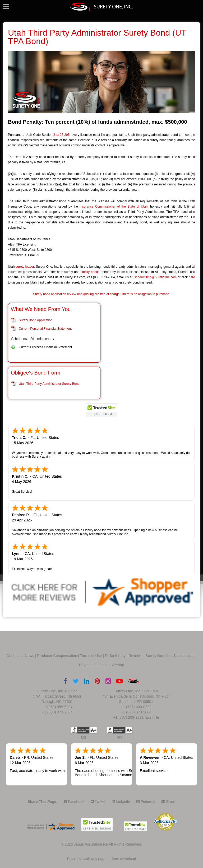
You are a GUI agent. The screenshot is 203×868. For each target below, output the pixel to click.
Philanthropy (115, 656)
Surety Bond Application (36, 320)
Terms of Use (91, 656)
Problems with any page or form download (101, 859)
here (192, 277)
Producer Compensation (57, 656)
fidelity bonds (90, 272)
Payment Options (93, 665)
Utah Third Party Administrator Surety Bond (49, 384)
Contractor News (20, 656)
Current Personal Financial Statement (45, 329)
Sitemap (117, 665)
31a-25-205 (61, 135)
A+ (94, 730)
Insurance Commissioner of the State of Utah (114, 207)
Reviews (135, 656)
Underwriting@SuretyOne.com (155, 277)
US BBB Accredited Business (80, 730)
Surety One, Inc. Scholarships (170, 656)
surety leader (25, 267)
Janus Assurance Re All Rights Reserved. (108, 844)
